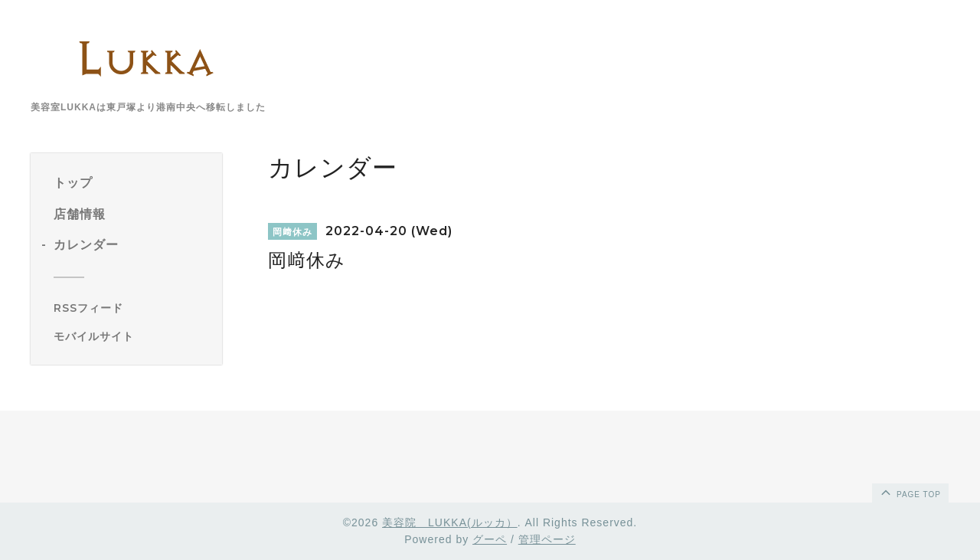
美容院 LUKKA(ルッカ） (450, 522)
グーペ (490, 539)
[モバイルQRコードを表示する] (132, 336)
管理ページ (547, 539)
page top (910, 492)
